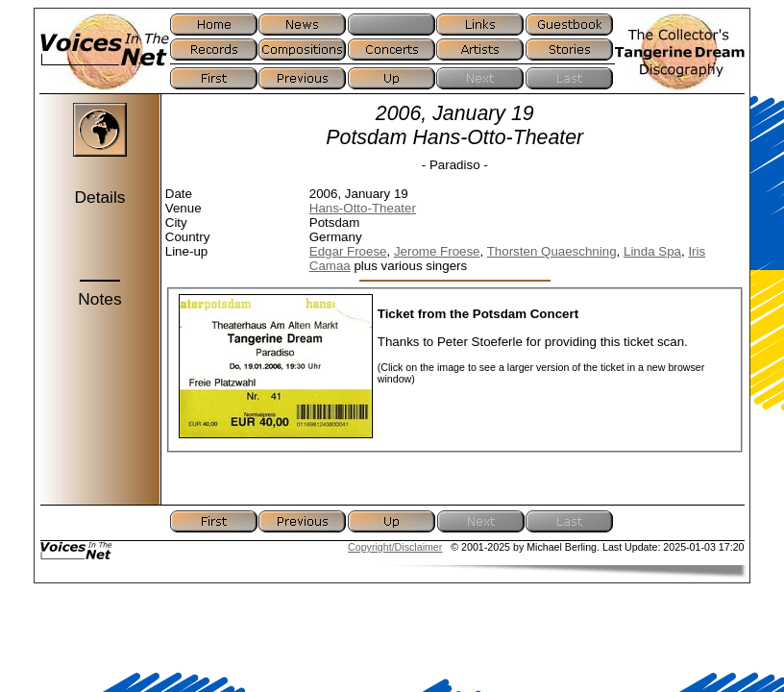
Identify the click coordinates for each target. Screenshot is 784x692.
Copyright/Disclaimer (395, 547)
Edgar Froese (348, 251)
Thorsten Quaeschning (552, 251)
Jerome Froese (437, 251)
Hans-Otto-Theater (363, 208)
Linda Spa (652, 251)
